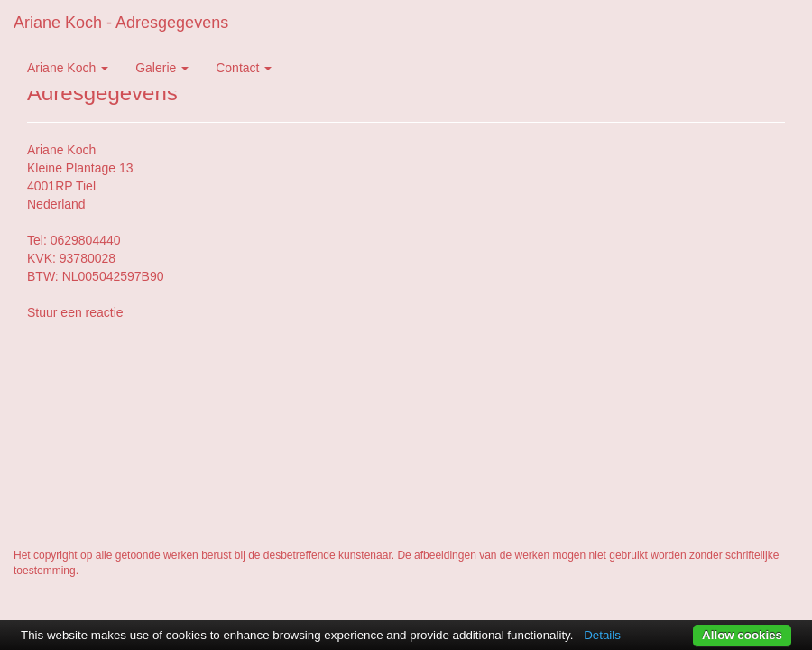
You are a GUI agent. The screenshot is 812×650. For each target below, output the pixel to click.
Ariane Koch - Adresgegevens (121, 23)
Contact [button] (244, 68)
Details (602, 635)
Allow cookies (742, 635)
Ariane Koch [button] (68, 68)
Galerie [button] (162, 68)
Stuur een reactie (75, 312)
